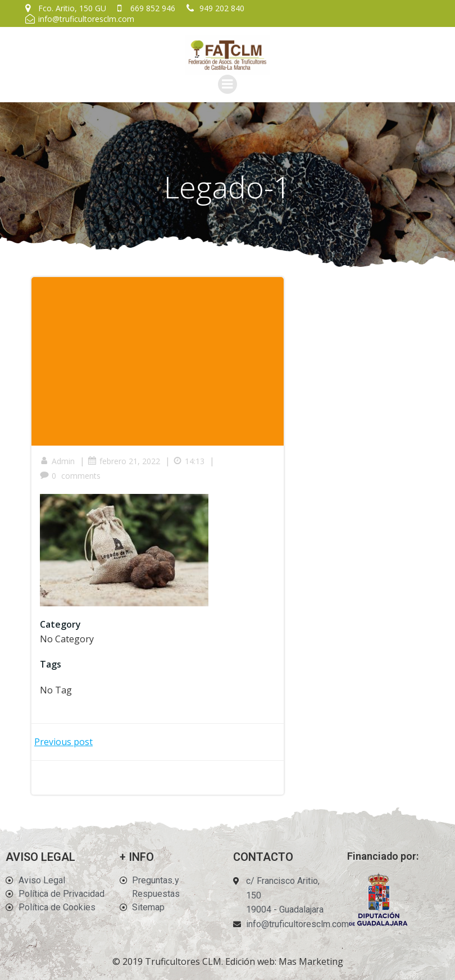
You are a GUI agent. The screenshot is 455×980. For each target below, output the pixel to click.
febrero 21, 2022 (124, 461)
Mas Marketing (311, 961)
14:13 (189, 461)
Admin (57, 461)
